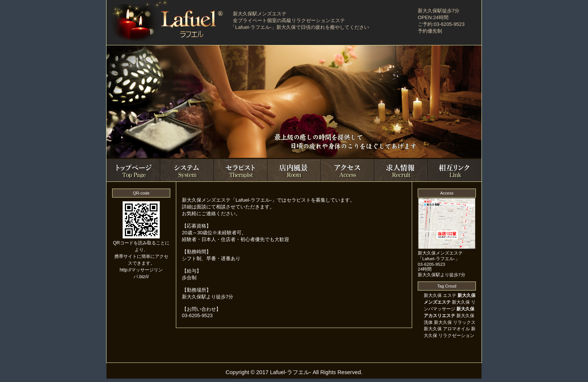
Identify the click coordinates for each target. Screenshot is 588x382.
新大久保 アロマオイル (447, 329)
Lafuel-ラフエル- (291, 372)
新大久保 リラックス (455, 322)
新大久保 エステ (440, 295)
